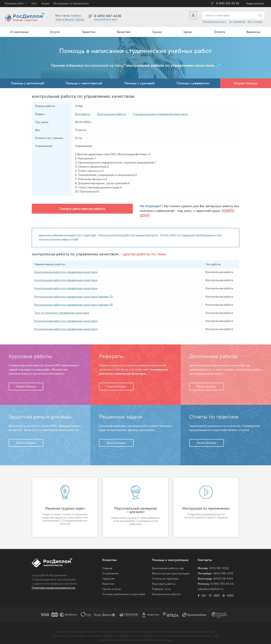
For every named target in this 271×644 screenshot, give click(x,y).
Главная (107, 564)
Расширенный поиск (214, 22)
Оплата (219, 32)
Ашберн (76, 16)
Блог (34, 4)
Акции (45, 4)
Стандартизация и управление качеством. (160, 114)
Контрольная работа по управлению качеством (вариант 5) (74, 292)
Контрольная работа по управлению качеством (66, 268)
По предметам (237, 22)
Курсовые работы (164, 580)
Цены (188, 32)
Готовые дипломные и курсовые (124, 590)
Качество (124, 32)
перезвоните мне (106, 19)
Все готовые (255, 22)
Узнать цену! (187, 211)
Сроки (157, 32)
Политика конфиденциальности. (54, 584)
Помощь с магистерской (84, 83)
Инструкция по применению (71, 4)
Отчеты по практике (165, 574)
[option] (65, 503)
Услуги (55, 32)
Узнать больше (26, 382)
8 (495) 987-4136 (108, 16)
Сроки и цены (112, 585)
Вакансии (253, 32)
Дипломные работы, (166, 564)
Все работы (83, 114)
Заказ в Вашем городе (70, 20)
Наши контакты (255, 4)
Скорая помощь (246, 83)
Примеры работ (14, 4)
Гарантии (89, 32)
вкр (182, 564)
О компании (20, 32)
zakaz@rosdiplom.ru (211, 585)
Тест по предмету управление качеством (62, 309)
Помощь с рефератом (193, 83)
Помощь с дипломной (27, 83)
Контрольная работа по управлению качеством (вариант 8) (74, 300)
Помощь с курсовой (139, 83)
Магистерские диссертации (171, 569)
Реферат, (158, 585)
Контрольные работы (111, 114)
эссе (168, 585)
